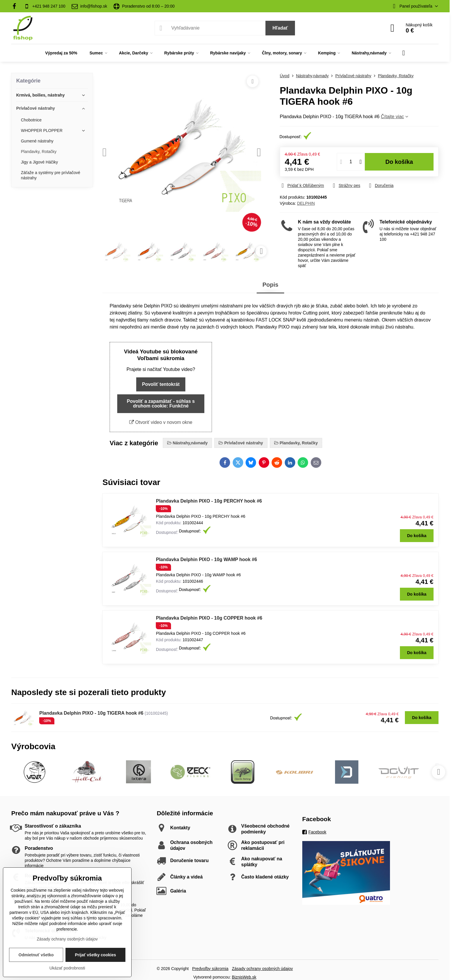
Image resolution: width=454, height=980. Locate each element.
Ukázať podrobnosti (67, 968)
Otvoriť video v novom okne (161, 422)
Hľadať (280, 28)
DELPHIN (306, 203)
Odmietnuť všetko (36, 955)
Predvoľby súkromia (210, 969)
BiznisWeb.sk (244, 977)
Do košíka (399, 162)
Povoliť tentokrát (161, 384)
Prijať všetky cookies (95, 955)
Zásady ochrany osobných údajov (262, 969)
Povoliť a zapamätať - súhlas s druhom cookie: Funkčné (161, 404)
